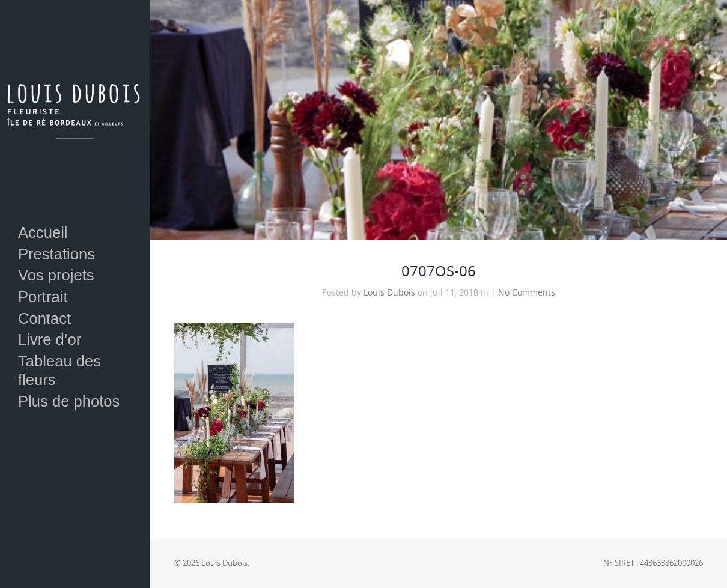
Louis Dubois (389, 292)
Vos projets (56, 275)
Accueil (43, 232)
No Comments (527, 292)
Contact (44, 318)
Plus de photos (69, 401)
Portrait (43, 297)
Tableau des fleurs (59, 370)
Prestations (56, 254)
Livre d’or (50, 339)
